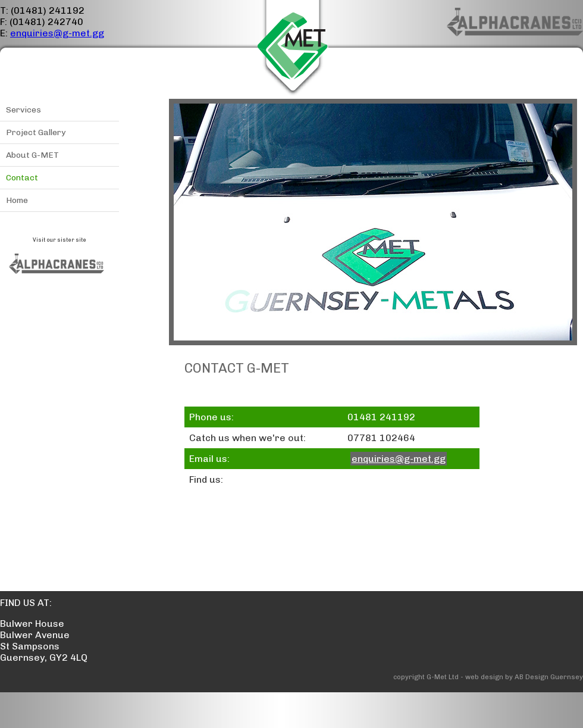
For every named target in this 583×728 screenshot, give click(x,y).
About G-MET (32, 155)
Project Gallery (36, 132)
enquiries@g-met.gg (57, 33)
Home (17, 200)
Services (23, 110)
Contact (22, 178)
